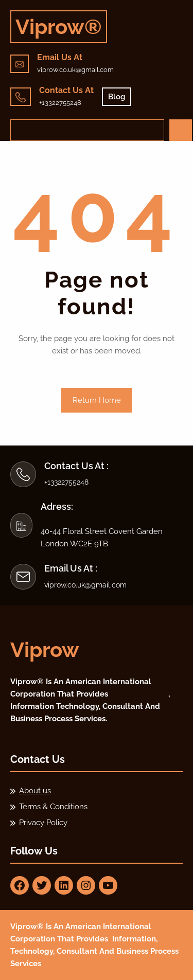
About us (35, 791)
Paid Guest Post (139, 694)
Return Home (97, 400)
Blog (117, 97)
